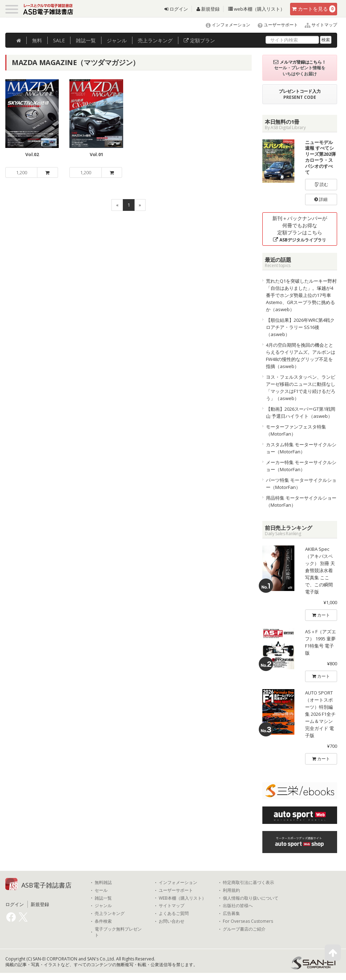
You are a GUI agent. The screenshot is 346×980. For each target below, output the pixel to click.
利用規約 (231, 890)
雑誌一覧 (103, 898)
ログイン (176, 9)
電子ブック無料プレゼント (118, 932)
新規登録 (208, 9)
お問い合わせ (172, 921)
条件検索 (103, 921)
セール (101, 890)
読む (321, 184)
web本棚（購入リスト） (256, 9)
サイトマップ (318, 25)
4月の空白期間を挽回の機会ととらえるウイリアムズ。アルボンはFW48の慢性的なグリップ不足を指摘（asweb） (301, 356)
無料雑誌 (103, 883)
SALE (59, 40)
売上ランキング (110, 914)
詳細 (321, 199)
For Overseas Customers (248, 921)
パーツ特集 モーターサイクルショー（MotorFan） (301, 484)
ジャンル (117, 40)
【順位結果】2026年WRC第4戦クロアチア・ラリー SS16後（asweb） (300, 327)
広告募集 (231, 914)
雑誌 (86, 40)
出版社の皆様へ (238, 906)
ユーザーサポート (275, 25)
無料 (37, 40)
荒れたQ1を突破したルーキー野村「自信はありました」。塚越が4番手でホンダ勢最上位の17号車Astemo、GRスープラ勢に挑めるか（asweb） (301, 295)
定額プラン (199, 40)
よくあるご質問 (174, 914)
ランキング (155, 40)
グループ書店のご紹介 (244, 929)
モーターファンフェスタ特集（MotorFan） (296, 430)
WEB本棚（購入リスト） (182, 898)
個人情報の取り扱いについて (251, 898)
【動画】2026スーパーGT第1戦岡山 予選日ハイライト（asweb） (301, 412)
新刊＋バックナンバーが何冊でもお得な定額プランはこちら (300, 229)
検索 (326, 40)
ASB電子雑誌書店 (46, 885)
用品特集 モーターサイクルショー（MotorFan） (301, 501)
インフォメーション (225, 25)
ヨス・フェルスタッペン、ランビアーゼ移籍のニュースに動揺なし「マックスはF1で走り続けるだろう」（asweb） (301, 388)
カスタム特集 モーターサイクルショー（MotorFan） (301, 448)
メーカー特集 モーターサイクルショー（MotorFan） (301, 466)
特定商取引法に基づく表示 (248, 883)
